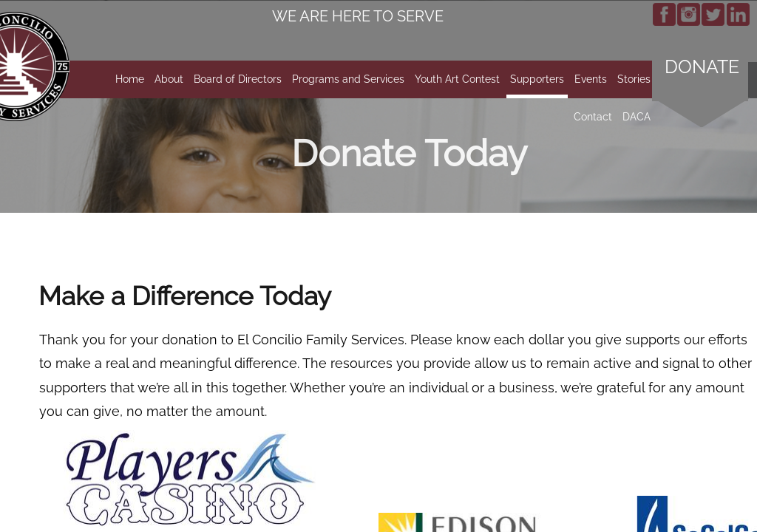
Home (130, 79)
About (169, 79)
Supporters (537, 79)
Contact (593, 117)
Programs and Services (348, 79)
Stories (634, 79)
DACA (637, 117)
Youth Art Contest (457, 79)
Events (591, 79)
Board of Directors (238, 79)
